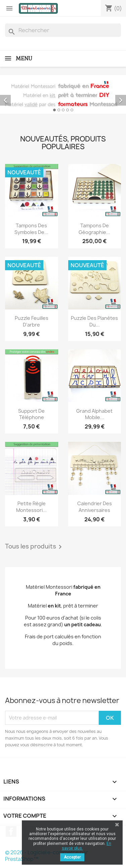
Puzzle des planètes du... (94, 321)
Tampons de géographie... (94, 229)
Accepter (72, 857)
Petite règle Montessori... (31, 507)
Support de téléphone (31, 414)
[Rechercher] (63, 30)
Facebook (11, 831)
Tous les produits (35, 547)
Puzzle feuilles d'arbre (32, 321)
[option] (63, 94)
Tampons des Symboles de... (31, 229)
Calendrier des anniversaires (95, 507)
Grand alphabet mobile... (94, 414)
